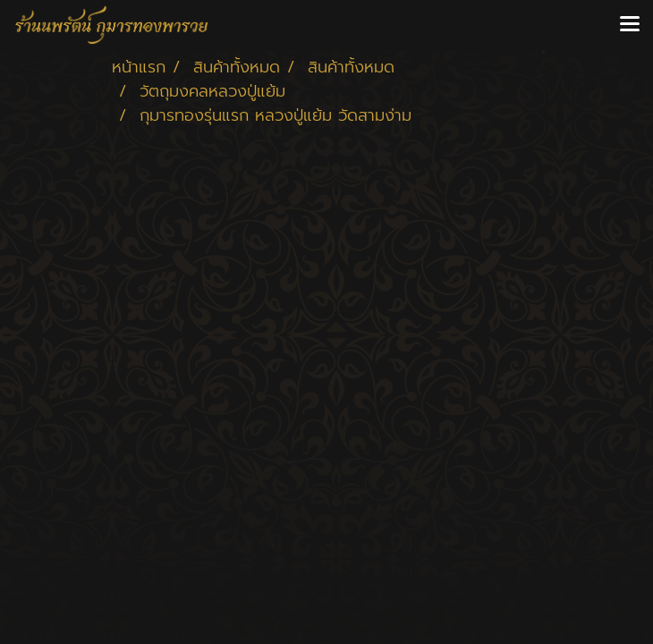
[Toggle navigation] (630, 25)
